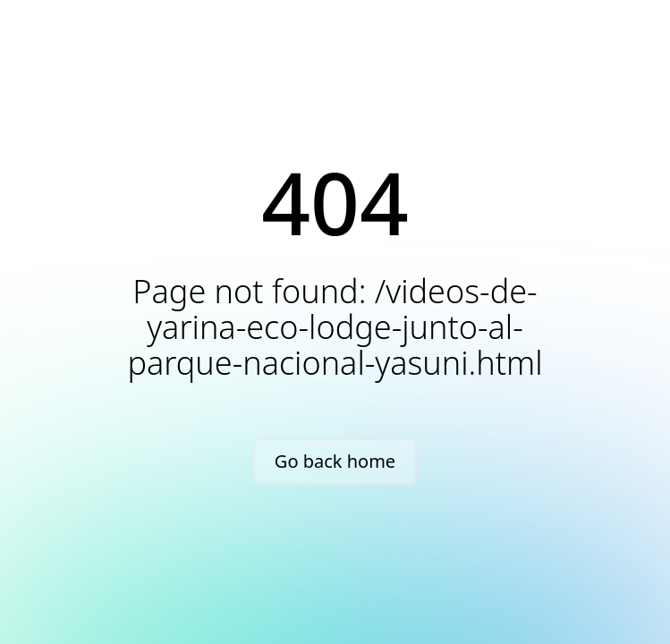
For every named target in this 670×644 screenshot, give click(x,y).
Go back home (335, 461)
